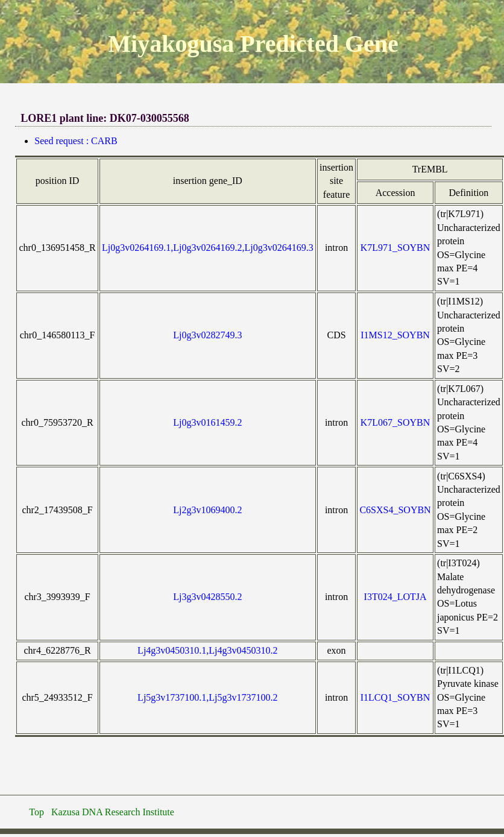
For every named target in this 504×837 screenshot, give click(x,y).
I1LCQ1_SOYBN (395, 697)
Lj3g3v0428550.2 (207, 597)
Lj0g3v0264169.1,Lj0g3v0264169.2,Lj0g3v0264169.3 (208, 248)
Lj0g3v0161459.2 (207, 422)
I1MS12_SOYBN (395, 335)
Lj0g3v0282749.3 (207, 335)
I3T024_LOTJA (395, 597)
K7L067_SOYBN (395, 422)
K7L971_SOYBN (395, 248)
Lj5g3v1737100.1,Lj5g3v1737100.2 (207, 697)
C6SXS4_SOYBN (395, 510)
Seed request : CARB (76, 141)
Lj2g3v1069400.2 (207, 510)
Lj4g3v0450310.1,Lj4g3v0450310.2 (207, 650)
